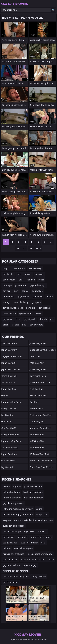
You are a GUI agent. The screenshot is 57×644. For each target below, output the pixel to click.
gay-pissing (44, 308)
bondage (7, 285)
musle (51, 560)
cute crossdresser (29, 543)
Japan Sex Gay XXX (11, 369)
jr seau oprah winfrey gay (40, 554)
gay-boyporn (9, 280)
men (19, 274)
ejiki (43, 543)
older (5, 325)
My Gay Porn (36, 408)
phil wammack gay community (18, 515)
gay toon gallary (11, 582)
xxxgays (7, 520)
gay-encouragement (13, 308)
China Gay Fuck (9, 376)
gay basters (9, 537)
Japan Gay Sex (9, 389)
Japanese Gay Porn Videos (11, 403)
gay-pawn (8, 319)
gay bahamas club (33, 486)
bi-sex (38, 313)
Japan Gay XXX (9, 363)
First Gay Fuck (37, 389)
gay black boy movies (13, 503)
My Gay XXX (7, 467)
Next (38, 248)
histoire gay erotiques (14, 554)
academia (22, 537)
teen (18, 319)
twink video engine (23, 548)
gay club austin (10, 560)
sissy (16, 291)
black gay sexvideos (33, 492)
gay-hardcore (9, 313)
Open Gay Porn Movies (42, 467)
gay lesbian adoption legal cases (19, 531)
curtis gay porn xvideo (14, 526)
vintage (7, 302)
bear (21, 280)
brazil (41, 280)
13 (31, 248)
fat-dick (15, 325)
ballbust (7, 548)
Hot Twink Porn (38, 395)
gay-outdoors (36, 325)
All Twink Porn (37, 447)
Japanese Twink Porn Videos (40, 429)
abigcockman (39, 576)
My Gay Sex (7, 415)
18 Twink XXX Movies (40, 454)
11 (18, 248)
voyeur (28, 274)
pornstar (39, 274)
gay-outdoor (19, 268)
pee (52, 319)
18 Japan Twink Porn (12, 356)
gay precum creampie (41, 537)
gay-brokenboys (38, 285)
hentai (50, 297)
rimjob (6, 268)
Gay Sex (5, 395)
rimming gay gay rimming (16, 571)
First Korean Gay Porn (41, 415)
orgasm (17, 486)
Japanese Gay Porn (11, 441)
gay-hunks (38, 297)
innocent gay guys (12, 498)
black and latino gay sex (33, 560)
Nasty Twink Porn (10, 434)
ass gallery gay (10, 543)
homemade (9, 297)
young (39, 509)
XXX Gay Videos (9, 343)
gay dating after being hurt (16, 576)
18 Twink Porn (37, 434)
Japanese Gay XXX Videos (43, 350)
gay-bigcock (30, 319)
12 (24, 248)
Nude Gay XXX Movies (41, 461)
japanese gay (30, 565)
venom (6, 486)
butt (24, 325)
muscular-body (21, 302)
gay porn (34, 402)
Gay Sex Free (8, 461)
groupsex (36, 302)
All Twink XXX (8, 382)
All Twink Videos (10, 447)
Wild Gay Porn (37, 363)
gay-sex (7, 291)
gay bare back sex (12, 565)
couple (25, 291)
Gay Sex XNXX (8, 428)
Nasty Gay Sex (9, 408)
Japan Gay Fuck (9, 454)
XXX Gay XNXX (37, 441)
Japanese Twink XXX (40, 382)
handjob (31, 280)
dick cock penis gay (34, 498)
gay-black (31, 308)
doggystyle (37, 291)
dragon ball (42, 515)
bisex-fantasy (35, 268)
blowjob (43, 319)
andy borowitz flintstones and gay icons (34, 520)
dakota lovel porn (11, 492)
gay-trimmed (26, 313)
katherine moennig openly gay (18, 509)
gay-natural (21, 285)
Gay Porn (6, 421)
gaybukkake (24, 297)
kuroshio (42, 531)
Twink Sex (35, 356)
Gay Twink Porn (38, 376)
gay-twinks (8, 274)
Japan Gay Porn (9, 350)
